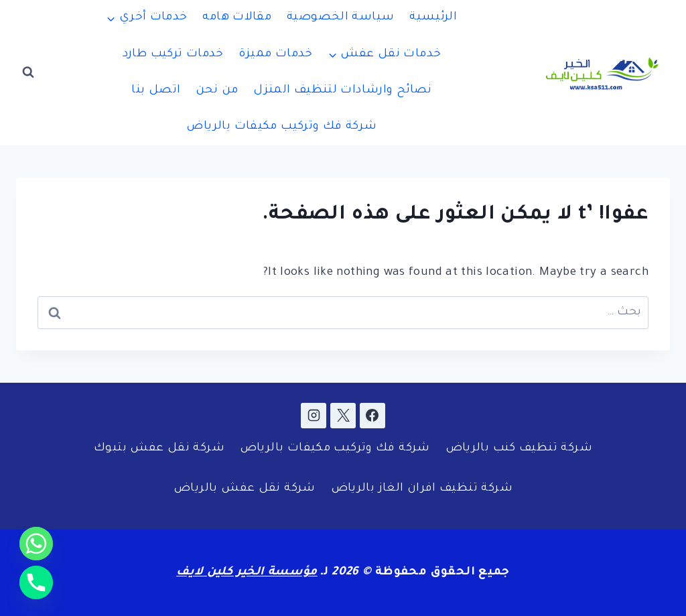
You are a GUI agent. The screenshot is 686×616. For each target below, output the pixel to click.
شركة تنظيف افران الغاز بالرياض (422, 489)
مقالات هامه (237, 18)
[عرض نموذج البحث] (28, 72)
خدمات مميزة (275, 55)
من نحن (217, 91)
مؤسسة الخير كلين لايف (247, 573)
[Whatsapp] (36, 544)
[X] (343, 416)
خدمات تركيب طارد (173, 55)
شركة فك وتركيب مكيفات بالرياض (281, 127)
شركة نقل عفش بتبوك (159, 449)
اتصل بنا (156, 91)
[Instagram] (314, 416)
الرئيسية (433, 18)
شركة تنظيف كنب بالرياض (519, 449)
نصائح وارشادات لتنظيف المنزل (343, 91)
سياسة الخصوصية (340, 18)
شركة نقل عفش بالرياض (245, 489)
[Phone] (36, 582)
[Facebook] (372, 416)
